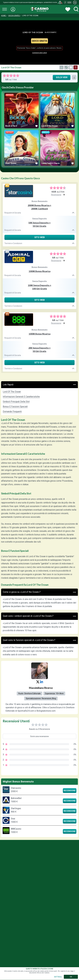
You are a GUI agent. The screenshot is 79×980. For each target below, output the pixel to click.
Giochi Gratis (14, 16)
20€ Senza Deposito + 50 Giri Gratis (39, 349)
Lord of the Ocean (12, 392)
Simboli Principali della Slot (16, 402)
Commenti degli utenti (39, 53)
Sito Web (39, 237)
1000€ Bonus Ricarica (40, 271)
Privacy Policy (37, 885)
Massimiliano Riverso (41, 688)
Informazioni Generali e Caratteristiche (21, 397)
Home (4, 16)
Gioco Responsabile (19, 885)
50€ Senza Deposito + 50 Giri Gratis (39, 224)
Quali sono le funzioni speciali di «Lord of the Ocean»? (39, 640)
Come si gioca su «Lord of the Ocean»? (39, 592)
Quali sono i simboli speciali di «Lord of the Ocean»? (39, 616)
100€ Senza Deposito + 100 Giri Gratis (40, 287)
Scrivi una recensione (39, 736)
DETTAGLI (58, 977)
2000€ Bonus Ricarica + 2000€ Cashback (39, 207)
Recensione (70, 791)
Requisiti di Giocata (39, 213)
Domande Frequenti (12, 411)
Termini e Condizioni (39, 243)
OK (71, 977)
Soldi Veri (62, 77)
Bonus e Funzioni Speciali (15, 407)
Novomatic (52, 32)
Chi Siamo (51, 885)
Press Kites (63, 885)
